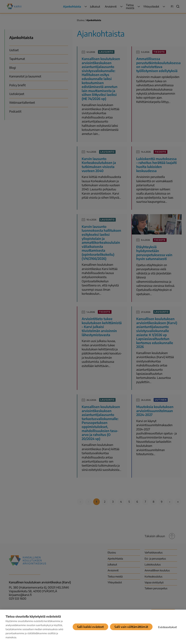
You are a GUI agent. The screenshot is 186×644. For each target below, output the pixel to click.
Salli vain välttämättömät (131, 627)
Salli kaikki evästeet (90, 627)
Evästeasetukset (167, 627)
